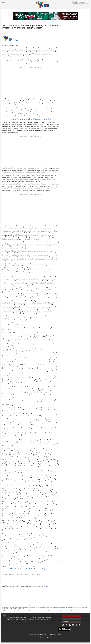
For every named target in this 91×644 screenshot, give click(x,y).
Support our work (67, 616)
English (76, 2)
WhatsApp (38, 119)
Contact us (73, 611)
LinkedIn (47, 119)
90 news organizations (34, 606)
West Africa (20, 575)
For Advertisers (67, 619)
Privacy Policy (43, 635)
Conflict (26, 575)
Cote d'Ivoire (12, 575)
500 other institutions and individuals (51, 606)
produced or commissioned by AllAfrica (43, 611)
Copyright (4, 585)
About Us (60, 635)
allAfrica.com (12, 585)
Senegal (39, 575)
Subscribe (65, 622)
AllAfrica (45, 4)
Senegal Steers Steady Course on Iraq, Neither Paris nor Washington (26, 569)
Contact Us (52, 635)
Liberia (32, 575)
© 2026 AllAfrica (33, 635)
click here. (46, 586)
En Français (82, 2)
